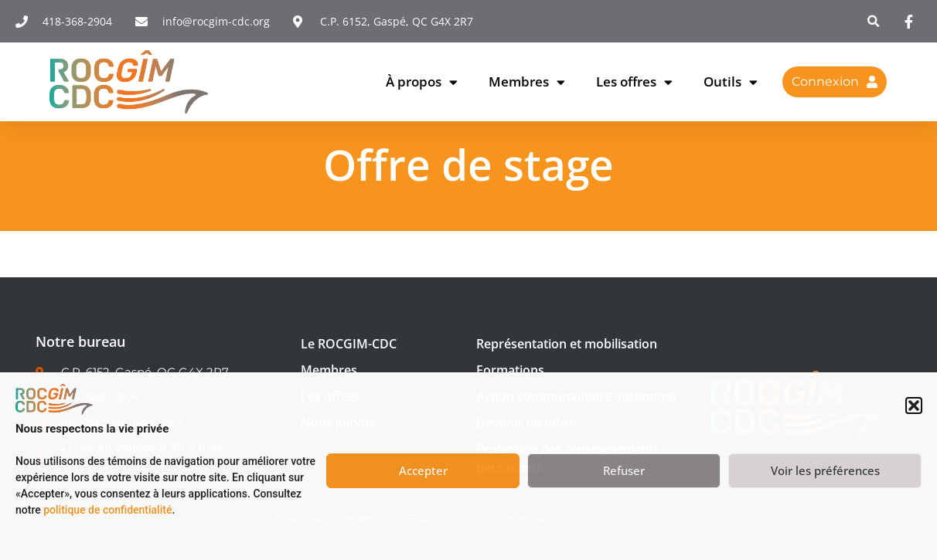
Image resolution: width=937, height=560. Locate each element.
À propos (422, 82)
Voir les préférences (825, 470)
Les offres (634, 82)
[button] (914, 406)
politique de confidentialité (107, 510)
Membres (527, 82)
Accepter (423, 470)
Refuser (624, 470)
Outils (731, 82)
